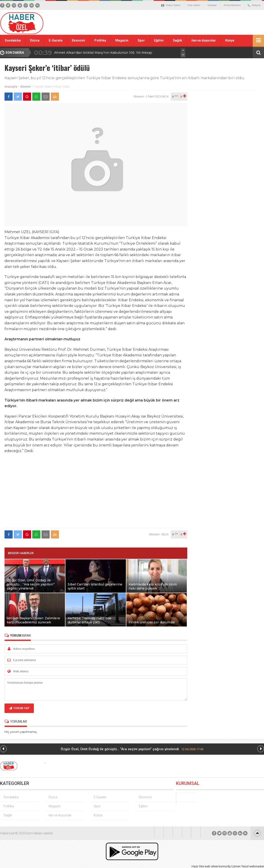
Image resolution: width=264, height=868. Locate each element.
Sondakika (13, 40)
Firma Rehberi (232, 5)
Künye (230, 40)
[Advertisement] (96, 493)
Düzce (35, 40)
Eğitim (159, 40)
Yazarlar (212, 5)
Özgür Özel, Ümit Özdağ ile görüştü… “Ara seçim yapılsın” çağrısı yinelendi (132, 749)
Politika (100, 40)
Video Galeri (171, 5)
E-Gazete (56, 40)
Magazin (122, 40)
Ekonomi (78, 40)
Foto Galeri (194, 5)
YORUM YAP (19, 708)
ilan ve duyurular (204, 40)
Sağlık (177, 40)
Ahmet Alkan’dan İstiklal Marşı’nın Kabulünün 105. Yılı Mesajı (103, 53)
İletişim (254, 5)
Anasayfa (11, 87)
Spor (141, 40)
